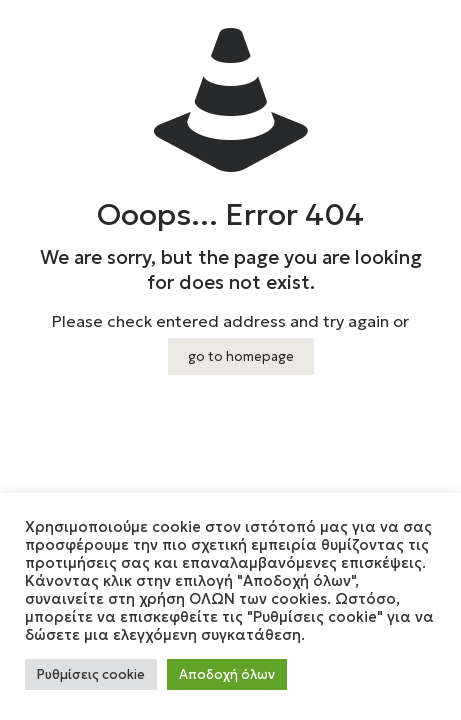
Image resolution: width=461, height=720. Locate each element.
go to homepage (241, 356)
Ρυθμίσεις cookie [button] (91, 674)
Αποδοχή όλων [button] (227, 674)
